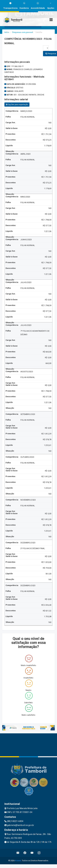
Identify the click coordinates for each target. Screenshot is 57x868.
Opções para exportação (17, 105)
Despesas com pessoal (23, 32)
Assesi (18, 861)
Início (7, 32)
